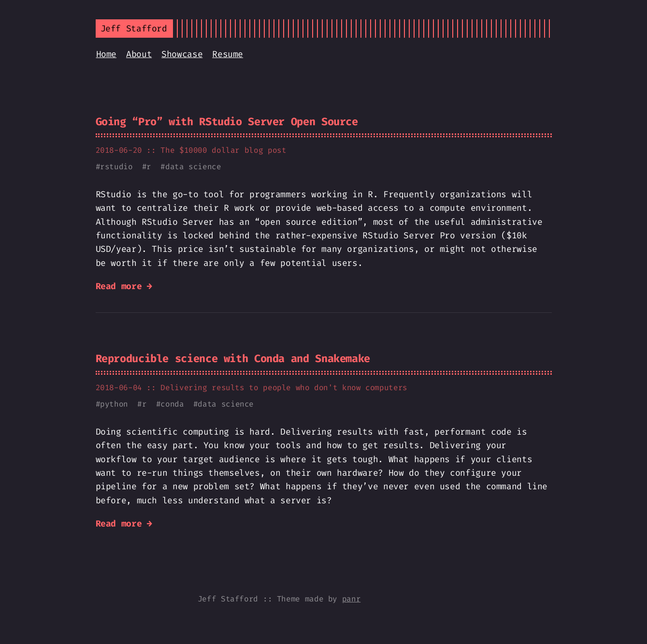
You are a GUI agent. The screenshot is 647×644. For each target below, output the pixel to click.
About (139, 54)
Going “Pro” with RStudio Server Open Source (227, 122)
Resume (228, 54)
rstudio (116, 167)
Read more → (124, 286)
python (114, 404)
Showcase (182, 54)
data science (193, 167)
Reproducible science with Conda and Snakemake (233, 359)
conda (172, 404)
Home (107, 54)
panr (352, 599)
